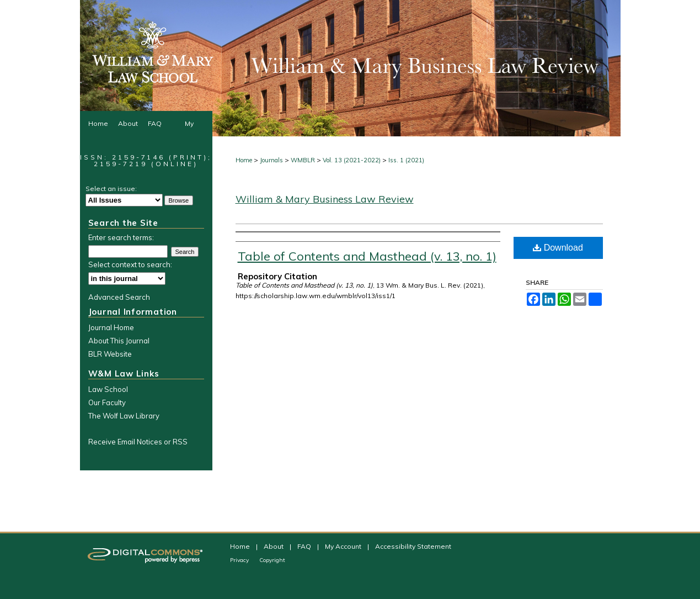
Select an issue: (111, 189)
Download (558, 248)
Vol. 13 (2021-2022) (352, 160)
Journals (271, 160)
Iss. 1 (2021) (406, 160)
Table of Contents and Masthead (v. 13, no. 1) (367, 256)
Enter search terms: (121, 237)
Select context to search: (130, 264)
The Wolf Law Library (124, 416)
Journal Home (111, 327)
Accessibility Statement (413, 546)
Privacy (240, 560)
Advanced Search (119, 297)
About (274, 546)
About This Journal (119, 341)
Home (244, 160)
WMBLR (303, 160)
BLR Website (110, 354)
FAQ (305, 546)
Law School (108, 389)
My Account (344, 546)
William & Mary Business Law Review (325, 199)
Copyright (272, 560)
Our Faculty (107, 402)
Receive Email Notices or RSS (138, 442)
